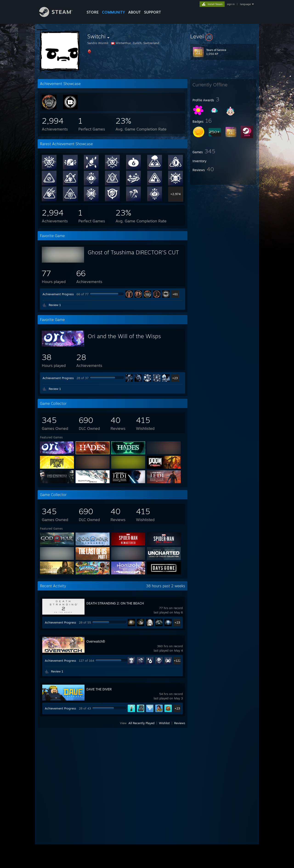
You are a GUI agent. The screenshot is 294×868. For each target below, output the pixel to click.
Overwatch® (96, 641)
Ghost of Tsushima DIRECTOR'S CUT (133, 252)
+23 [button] (175, 378)
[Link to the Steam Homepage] (59, 16)
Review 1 (55, 305)
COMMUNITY (113, 12)
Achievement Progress (58, 294)
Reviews (180, 723)
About (134, 12)
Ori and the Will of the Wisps (124, 336)
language (245, 4)
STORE (93, 12)
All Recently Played (141, 723)
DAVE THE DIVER (99, 689)
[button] (223, 36)
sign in (231, 4)
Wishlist (164, 723)
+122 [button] (177, 661)
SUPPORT (153, 12)
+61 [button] (175, 294)
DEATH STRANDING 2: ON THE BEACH (115, 603)
